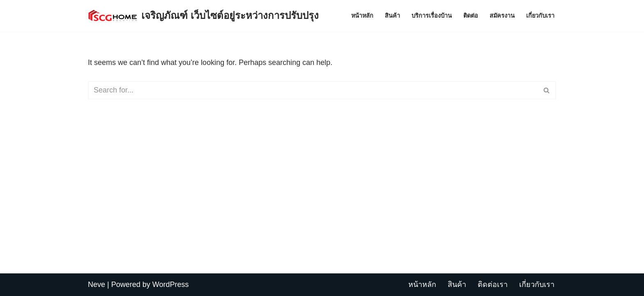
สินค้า (392, 16)
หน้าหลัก (362, 16)
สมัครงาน (502, 16)
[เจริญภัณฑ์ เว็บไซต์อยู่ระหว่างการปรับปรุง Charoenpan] (203, 16)
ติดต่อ (471, 16)
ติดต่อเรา (493, 284)
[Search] (313, 90)
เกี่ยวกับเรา (540, 16)
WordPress (171, 284)
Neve (97, 284)
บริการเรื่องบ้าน (432, 16)
